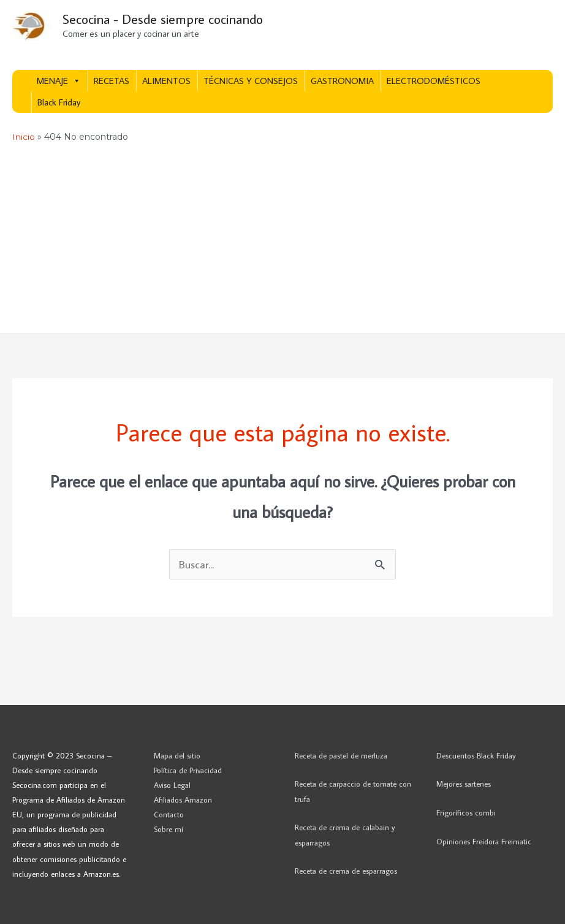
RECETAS (112, 81)
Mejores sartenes (464, 784)
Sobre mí (169, 830)
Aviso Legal (172, 785)
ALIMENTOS (166, 81)
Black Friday (59, 103)
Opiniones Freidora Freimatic (484, 842)
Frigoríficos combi (466, 813)
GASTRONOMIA (342, 81)
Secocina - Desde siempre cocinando (166, 19)
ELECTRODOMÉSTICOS (434, 81)
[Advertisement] (282, 242)
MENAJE (59, 81)
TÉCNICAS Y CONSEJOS (251, 81)
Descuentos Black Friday (476, 755)
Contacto (169, 815)
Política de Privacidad (188, 770)
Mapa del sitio (177, 755)
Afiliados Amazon (183, 800)
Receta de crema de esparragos (346, 871)
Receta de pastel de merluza (341, 755)
